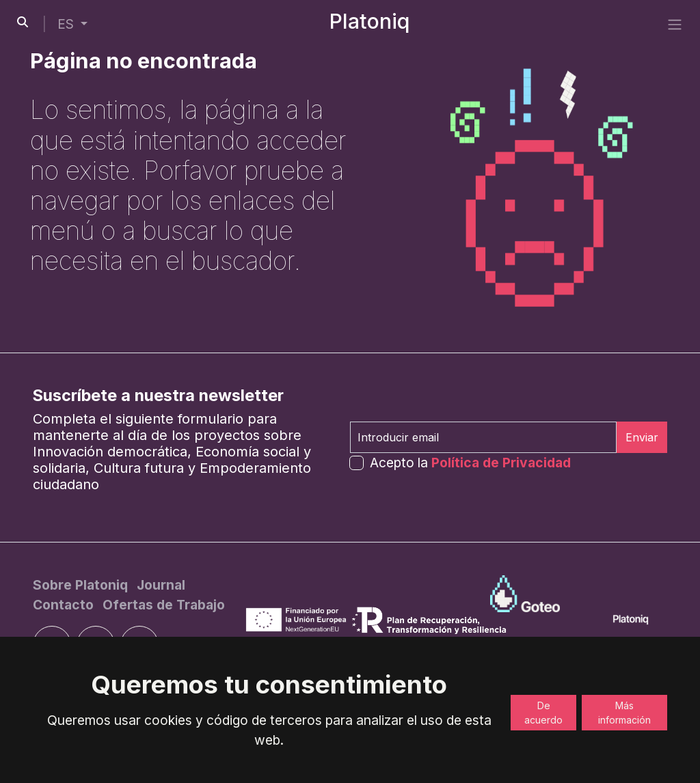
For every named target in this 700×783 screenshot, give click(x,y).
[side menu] (675, 24)
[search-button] (23, 22)
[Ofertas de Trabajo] (164, 605)
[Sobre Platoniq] (82, 585)
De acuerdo (543, 713)
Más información (624, 713)
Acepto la (470, 463)
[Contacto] (65, 605)
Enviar (642, 437)
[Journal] (161, 585)
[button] (72, 24)
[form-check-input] (356, 463)
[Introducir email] (483, 437)
